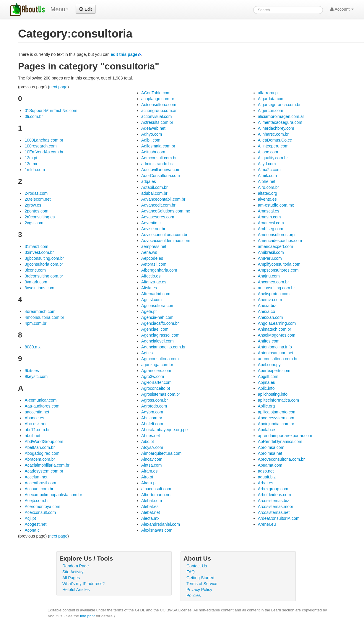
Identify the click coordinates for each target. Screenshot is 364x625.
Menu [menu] (59, 9)
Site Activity (73, 572)
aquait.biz (267, 477)
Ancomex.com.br (273, 282)
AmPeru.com (270, 258)
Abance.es (34, 418)
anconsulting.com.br (276, 288)
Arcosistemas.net (274, 512)
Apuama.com (270, 465)
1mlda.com (35, 170)
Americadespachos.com (280, 241)
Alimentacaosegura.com (280, 122)
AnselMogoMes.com (277, 335)
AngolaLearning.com (277, 323)
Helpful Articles (76, 590)
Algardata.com (271, 99)
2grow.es (33, 205)
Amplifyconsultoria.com (279, 264)
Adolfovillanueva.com (161, 170)
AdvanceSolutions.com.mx (166, 211)
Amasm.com (269, 217)
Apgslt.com (268, 376)
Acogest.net (35, 524)
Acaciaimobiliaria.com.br (47, 465)
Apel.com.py (269, 365)
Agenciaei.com (155, 329)
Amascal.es (269, 211)
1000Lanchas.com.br (44, 140)
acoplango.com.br (158, 99)
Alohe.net (267, 181)
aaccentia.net (37, 412)
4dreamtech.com (40, 311)
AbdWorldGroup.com (44, 441)
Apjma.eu (267, 382)
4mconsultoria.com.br (44, 317)
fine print (87, 616)
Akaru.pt (149, 483)
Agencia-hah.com (157, 317)
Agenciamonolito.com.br (163, 347)
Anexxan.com (270, 317)
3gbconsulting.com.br (44, 258)
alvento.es (267, 199)
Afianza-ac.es (154, 282)
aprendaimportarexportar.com (285, 436)
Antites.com (269, 341)
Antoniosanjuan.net (276, 353)
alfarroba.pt (268, 93)
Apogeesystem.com (276, 418)
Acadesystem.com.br (44, 471)
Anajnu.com (269, 276)
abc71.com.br (37, 430)
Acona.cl (32, 530)
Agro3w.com (153, 376)
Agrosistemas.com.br (161, 394)
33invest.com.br (39, 252)
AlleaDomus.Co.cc (275, 140)
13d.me (31, 164)
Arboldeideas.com (274, 495)
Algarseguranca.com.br (279, 105)
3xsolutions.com (39, 288)
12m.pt (31, 158)
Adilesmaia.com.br (158, 146)
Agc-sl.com (151, 300)
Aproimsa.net (270, 453)
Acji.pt (30, 518)
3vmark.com (36, 282)
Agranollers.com (156, 371)
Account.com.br (39, 489)
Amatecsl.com (271, 223)
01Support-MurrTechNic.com (51, 111)
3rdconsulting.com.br (44, 276)
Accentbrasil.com (40, 483)
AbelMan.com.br (40, 447)
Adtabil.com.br (154, 187)
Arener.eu (267, 524)
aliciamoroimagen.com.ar (281, 116)
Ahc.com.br (152, 418)
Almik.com (268, 176)
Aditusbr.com (153, 152)
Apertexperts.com (274, 371)
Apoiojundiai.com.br (276, 424)
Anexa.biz (267, 306)
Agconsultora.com (158, 306)
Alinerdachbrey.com (276, 128)
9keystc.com (36, 376)
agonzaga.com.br (157, 365)
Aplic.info (266, 388)
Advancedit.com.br (158, 205)
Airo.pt (147, 477)
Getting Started (200, 578)
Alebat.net (151, 512)
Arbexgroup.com (273, 489)
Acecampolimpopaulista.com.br (53, 495)
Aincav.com (152, 459)
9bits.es (32, 371)
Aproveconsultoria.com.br (281, 459)
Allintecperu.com (273, 146)
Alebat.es (150, 507)
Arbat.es (266, 483)
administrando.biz (157, 164)
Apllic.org (266, 406)
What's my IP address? (83, 584)
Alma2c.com (269, 170)
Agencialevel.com (157, 341)
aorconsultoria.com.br (278, 359)
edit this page (124, 54)
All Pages (71, 578)
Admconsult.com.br (159, 158)
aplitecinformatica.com (278, 400)
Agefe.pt (149, 311)
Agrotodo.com (154, 406)
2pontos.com (36, 211)
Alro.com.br (269, 187)
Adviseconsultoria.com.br (164, 235)
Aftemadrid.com (156, 294)
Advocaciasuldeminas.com (166, 241)
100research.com (40, 146)
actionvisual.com (157, 116)
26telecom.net (38, 199)
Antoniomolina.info (275, 347)
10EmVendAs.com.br (44, 152)
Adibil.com (151, 140)
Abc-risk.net (35, 424)
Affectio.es (151, 276)
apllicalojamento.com (277, 412)
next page (58, 87)
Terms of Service (202, 584)
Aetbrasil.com (154, 264)
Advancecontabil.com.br (163, 199)
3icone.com (35, 270)
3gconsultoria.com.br (44, 264)
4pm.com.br (35, 323)
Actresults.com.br (157, 122)
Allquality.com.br (273, 158)
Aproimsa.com (271, 447)
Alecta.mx (150, 518)
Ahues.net (151, 436)
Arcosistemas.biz (274, 501)
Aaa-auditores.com (42, 406)
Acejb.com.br (37, 501)
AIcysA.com (152, 447)
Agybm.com (152, 412)
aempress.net (154, 246)
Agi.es (147, 353)
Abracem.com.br (40, 459)
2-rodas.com (36, 193)
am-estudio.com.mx (276, 205)
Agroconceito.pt (156, 388)
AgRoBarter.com (156, 382)
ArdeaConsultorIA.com (279, 518)
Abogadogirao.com (42, 453)
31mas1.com (36, 246)
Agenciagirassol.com (160, 335)
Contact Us (197, 566)
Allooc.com (268, 152)
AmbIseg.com (271, 229)
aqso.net (266, 471)
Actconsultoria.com (159, 105)
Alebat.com (152, 501)
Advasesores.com (158, 217)
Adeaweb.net (153, 128)
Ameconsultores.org (276, 235)
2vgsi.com (34, 223)
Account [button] (342, 9)
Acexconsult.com (40, 512)
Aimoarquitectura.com (161, 453)
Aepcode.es (152, 258)
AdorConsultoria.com (161, 176)
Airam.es (149, 471)
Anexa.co (266, 311)
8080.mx (32, 347)
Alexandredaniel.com (161, 524)
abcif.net (32, 436)
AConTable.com (156, 93)
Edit (86, 9)
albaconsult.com (156, 489)
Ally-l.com (267, 164)
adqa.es (149, 181)
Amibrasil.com (271, 252)
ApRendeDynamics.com (280, 441)
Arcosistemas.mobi (275, 507)
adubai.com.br (154, 193)
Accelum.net (36, 477)
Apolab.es (267, 430)
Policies (194, 595)
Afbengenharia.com (159, 270)
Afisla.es (149, 288)
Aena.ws (149, 252)
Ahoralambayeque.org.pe (164, 430)
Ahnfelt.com (152, 424)
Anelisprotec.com (274, 294)
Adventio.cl (151, 223)
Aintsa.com (151, 465)
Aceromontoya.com (42, 507)
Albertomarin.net (156, 495)
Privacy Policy (199, 590)
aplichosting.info (273, 394)
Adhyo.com (152, 134)
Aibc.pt (148, 441)
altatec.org (268, 193)
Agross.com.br (155, 400)
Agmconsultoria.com (160, 359)
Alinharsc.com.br (273, 134)
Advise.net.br (153, 229)
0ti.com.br (34, 116)
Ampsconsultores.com (278, 270)
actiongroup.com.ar (159, 111)
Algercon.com (271, 111)
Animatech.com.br (275, 329)
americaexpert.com (276, 246)
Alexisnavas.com (157, 530)
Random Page (76, 566)
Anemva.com (270, 300)
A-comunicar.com (40, 400)
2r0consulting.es (40, 217)
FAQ (191, 572)
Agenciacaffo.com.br (160, 323)
